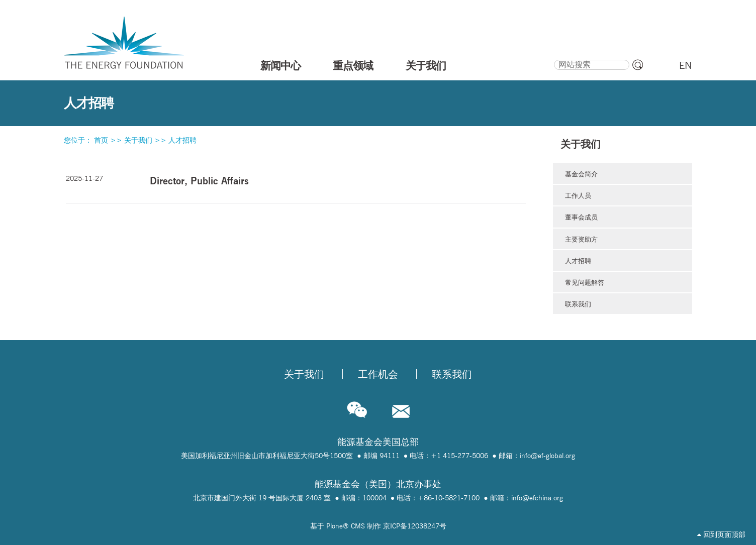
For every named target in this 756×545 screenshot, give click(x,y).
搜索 (553, 58)
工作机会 (378, 374)
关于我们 (426, 65)
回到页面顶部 (721, 534)
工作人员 (578, 195)
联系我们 (578, 304)
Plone (335, 526)
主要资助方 (581, 239)
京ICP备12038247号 (415, 526)
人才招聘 (182, 140)
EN (685, 65)
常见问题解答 (585, 282)
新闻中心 (280, 65)
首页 (101, 140)
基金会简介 (581, 174)
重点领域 (353, 65)
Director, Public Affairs (199, 181)
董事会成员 (581, 217)
